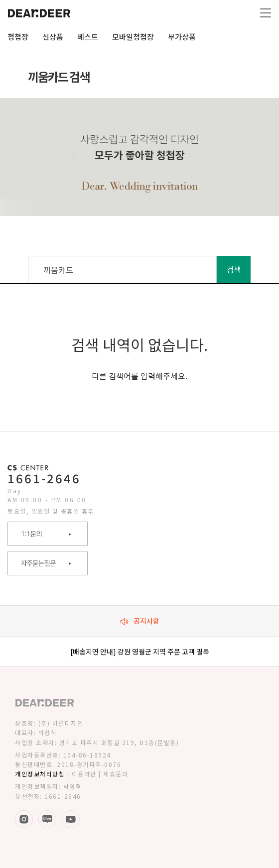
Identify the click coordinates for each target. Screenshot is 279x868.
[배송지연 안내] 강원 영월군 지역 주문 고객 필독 (140, 651)
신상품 (53, 37)
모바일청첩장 (133, 37)
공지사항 (140, 621)
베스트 (88, 37)
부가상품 (182, 37)
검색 (234, 269)
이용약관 (84, 774)
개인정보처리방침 (40, 774)
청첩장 (18, 37)
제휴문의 (116, 774)
